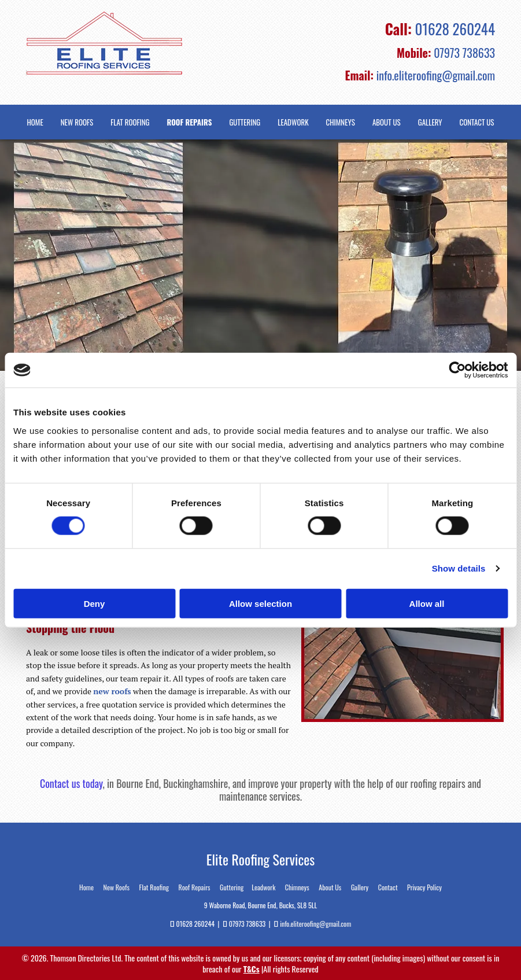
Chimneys (341, 122)
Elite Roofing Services (261, 859)
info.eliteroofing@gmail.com (436, 75)
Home (35, 122)
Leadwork (293, 122)
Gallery (430, 122)
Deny (95, 603)
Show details (459, 568)
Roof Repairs (190, 122)
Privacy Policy (424, 887)
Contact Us (477, 122)
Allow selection (260, 603)
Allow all (427, 603)
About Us (387, 122)
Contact (388, 887)
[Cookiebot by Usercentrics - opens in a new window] (457, 370)
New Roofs (77, 122)
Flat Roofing (130, 122)
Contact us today (71, 783)
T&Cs (252, 969)
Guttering (245, 122)
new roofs (112, 691)
